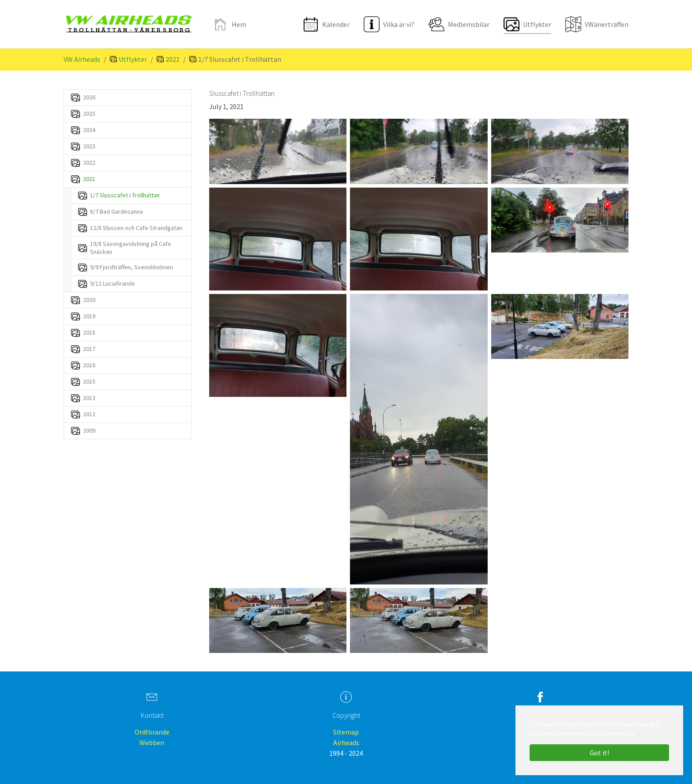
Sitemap (346, 732)
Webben (152, 743)
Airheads (346, 743)
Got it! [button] (599, 753)
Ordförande (152, 732)
